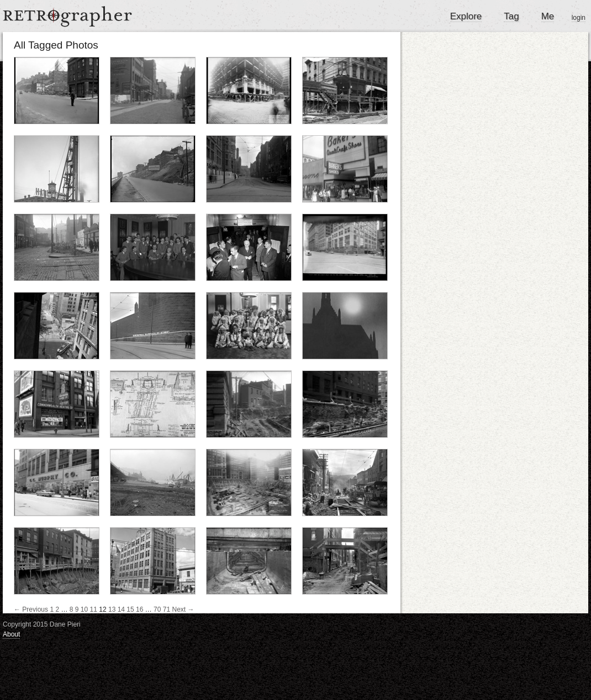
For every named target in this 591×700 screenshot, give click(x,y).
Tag (511, 16)
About (11, 634)
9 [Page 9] (77, 609)
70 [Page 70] (157, 609)
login (579, 18)
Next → (183, 609)
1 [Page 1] (52, 609)
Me (548, 16)
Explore (466, 16)
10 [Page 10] (84, 609)
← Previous (31, 609)
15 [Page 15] (130, 609)
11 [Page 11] (94, 609)
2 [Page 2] (57, 609)
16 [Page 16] (139, 609)
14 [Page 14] (121, 609)
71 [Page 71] (167, 609)
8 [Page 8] (72, 609)
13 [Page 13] (112, 609)
